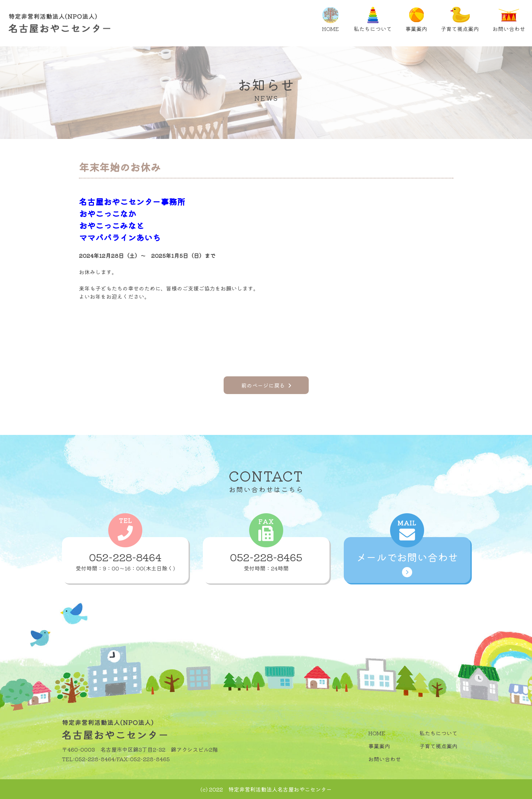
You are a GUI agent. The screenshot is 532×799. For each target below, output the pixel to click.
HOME (330, 20)
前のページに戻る (266, 385)
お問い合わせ (509, 20)
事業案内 (416, 20)
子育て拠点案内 (460, 20)
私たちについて (373, 20)
